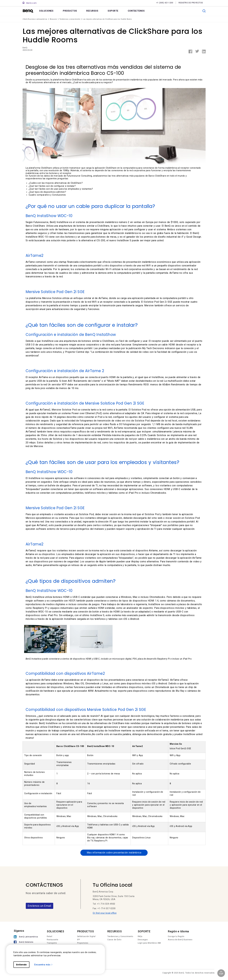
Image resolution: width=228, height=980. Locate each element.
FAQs (140, 937)
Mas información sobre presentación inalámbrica (114, 853)
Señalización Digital (86, 937)
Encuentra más (44, 965)
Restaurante (53, 940)
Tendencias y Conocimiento (120, 937)
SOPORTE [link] (113, 11)
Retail (49, 937)
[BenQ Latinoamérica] (26, 938)
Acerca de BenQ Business (180, 940)
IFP (79, 940)
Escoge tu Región (176, 937)
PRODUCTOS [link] (70, 11)
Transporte (52, 943)
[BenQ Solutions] (26, 943)
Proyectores (83, 943)
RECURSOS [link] (92, 11)
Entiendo (21, 965)
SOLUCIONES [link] (46, 11)
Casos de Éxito (114, 940)
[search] (204, 11)
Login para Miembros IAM (149, 943)
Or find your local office (105, 913)
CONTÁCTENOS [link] (136, 11)
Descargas (143, 940)
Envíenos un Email (39, 906)
